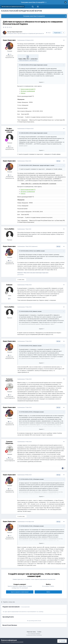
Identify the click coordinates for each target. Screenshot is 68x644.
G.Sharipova (36, 412)
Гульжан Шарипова (9, 380)
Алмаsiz (9, 285)
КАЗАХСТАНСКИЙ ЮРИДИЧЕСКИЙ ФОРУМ (22, 11)
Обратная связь (31, 632)
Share (48, 33)
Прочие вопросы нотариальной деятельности (31, 33)
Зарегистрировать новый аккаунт (20, 592)
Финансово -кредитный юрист (41, 165)
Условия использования (17, 642)
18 (10, 299)
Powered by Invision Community (34, 635)
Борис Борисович (17, 32)
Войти (48, 592)
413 (10, 146)
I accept (62, 641)
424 (10, 395)
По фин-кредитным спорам (9, 130)
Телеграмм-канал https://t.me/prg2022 (33, 2)
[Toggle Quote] (20, 65)
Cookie (39, 632)
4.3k (10, 54)
